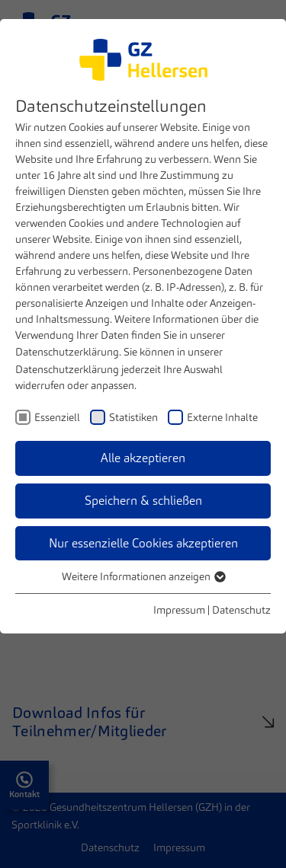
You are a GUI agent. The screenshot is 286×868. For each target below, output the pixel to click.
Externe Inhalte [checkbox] (222, 417)
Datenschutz (241, 610)
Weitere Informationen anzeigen (143, 576)
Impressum (179, 610)
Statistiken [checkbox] (133, 417)
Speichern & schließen (143, 501)
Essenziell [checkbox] (57, 417)
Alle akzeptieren (143, 458)
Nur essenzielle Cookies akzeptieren (143, 543)
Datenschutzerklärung (67, 352)
